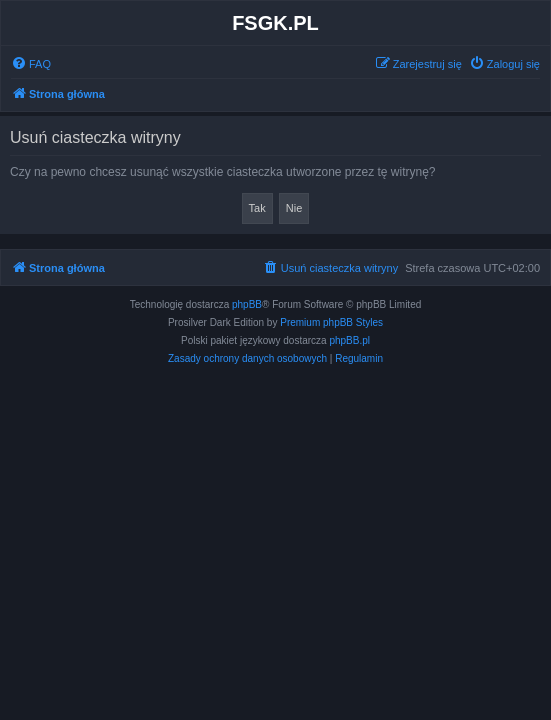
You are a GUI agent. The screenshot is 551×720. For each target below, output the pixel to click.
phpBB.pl (349, 340)
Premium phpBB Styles (331, 322)
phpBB (247, 304)
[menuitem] (31, 64)
